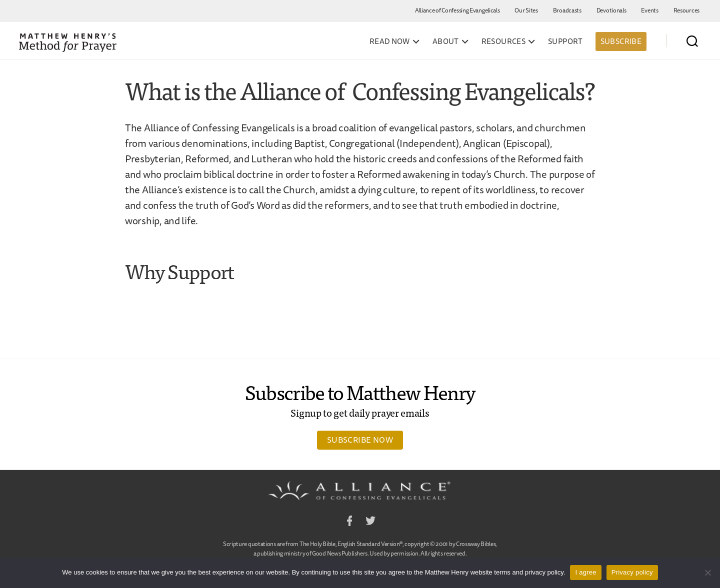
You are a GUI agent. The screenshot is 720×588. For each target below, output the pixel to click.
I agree (585, 572)
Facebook (349, 522)
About (446, 41)
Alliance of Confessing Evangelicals (457, 10)
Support (565, 41)
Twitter (370, 522)
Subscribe (621, 41)
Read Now (390, 41)
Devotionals (611, 10)
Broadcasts (567, 10)
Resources (686, 10)
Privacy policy (632, 572)
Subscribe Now (360, 440)
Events (649, 10)
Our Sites (526, 10)
